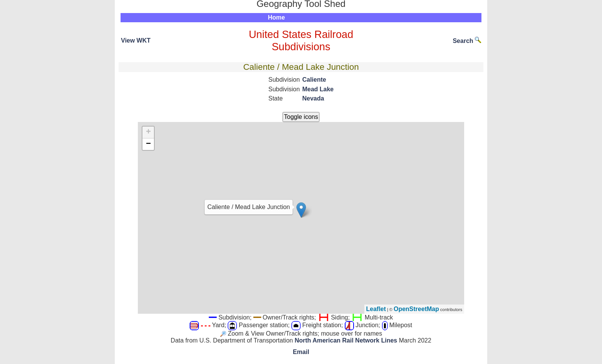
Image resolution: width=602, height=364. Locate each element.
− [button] (148, 144)
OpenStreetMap (416, 309)
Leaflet (376, 309)
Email (301, 352)
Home (276, 17)
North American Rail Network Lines (346, 340)
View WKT (136, 40)
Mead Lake (318, 89)
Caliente (314, 80)
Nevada (313, 98)
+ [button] (148, 132)
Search (467, 41)
